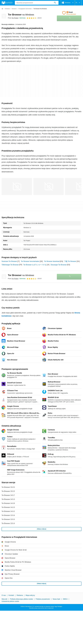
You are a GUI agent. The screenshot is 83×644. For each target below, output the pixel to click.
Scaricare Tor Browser (9, 261)
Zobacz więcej (41, 529)
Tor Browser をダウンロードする (35, 265)
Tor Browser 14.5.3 (8, 499)
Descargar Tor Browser (59, 265)
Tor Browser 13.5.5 (8, 519)
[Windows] (7, 9)
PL (78, 3)
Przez (13, 18)
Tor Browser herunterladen (30, 261)
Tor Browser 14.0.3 (8, 507)
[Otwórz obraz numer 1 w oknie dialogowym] (48, 187)
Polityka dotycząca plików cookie (21, 599)
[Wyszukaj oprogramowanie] (55, 3)
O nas (4, 595)
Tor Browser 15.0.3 (8, 491)
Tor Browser (21, 15)
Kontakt (11, 595)
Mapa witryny (30, 595)
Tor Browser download (52, 261)
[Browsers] (14, 9)
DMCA (65, 599)
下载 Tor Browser (70, 261)
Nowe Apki (56, 599)
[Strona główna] (2, 9)
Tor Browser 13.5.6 (8, 515)
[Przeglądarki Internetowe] (25, 9)
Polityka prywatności (43, 599)
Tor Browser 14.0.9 (8, 503)
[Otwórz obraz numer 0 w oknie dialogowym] (17, 187)
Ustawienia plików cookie (10, 601)
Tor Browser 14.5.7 (8, 495)
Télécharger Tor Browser (10, 265)
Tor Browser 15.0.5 (8, 487)
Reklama (20, 595)
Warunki (4, 599)
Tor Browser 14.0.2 (8, 511)
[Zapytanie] (37, 3)
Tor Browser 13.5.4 (8, 523)
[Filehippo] (7, 3)
